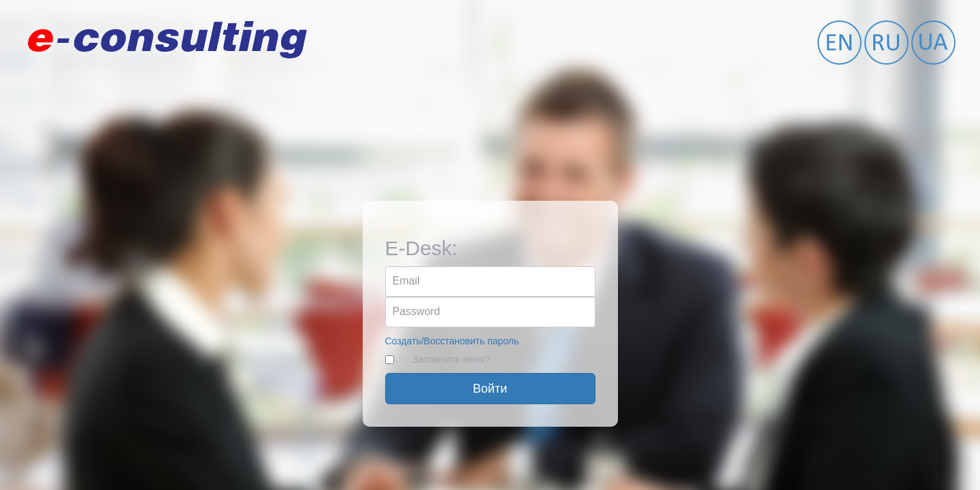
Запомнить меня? (452, 359)
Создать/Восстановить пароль (452, 341)
